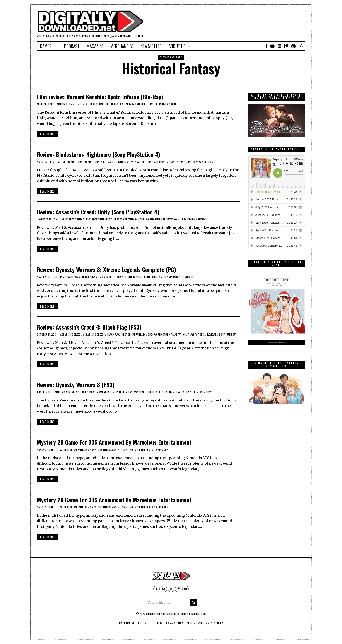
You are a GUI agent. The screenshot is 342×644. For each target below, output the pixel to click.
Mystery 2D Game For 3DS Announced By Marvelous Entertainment (114, 442)
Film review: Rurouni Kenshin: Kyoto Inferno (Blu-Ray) (100, 97)
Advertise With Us (129, 623)
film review (81, 104)
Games (46, 46)
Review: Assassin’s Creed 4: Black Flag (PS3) (89, 327)
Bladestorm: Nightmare (99, 162)
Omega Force (148, 392)
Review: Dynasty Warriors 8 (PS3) (76, 385)
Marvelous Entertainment (105, 450)
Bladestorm (75, 162)
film (70, 104)
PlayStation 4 (177, 162)
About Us (177, 46)
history (146, 162)
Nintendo (129, 450)
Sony (222, 334)
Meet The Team (153, 623)
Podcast (72, 46)
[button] (193, 603)
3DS (60, 450)
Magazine (95, 46)
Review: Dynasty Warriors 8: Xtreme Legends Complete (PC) (106, 269)
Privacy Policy (175, 623)
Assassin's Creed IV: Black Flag (101, 334)
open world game (150, 219)
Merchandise (122, 46)
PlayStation (178, 334)
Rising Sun (162, 450)
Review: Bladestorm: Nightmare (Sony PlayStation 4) (98, 154)
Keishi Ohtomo (145, 104)
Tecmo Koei (187, 277)
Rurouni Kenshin (166, 104)
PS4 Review (195, 162)
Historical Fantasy (123, 104)
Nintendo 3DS (145, 450)
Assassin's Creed (72, 219)
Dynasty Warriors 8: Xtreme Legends (113, 277)
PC (164, 277)
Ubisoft (232, 334)
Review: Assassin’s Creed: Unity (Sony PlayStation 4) (98, 212)
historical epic (99, 104)
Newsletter (151, 46)
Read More (47, 134)
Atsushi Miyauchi (76, 392)
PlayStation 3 (196, 334)
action (61, 104)
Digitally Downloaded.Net (193, 614)
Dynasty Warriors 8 (77, 277)
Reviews (208, 162)
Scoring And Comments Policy (206, 623)
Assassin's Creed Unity (98, 219)
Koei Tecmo (160, 162)
